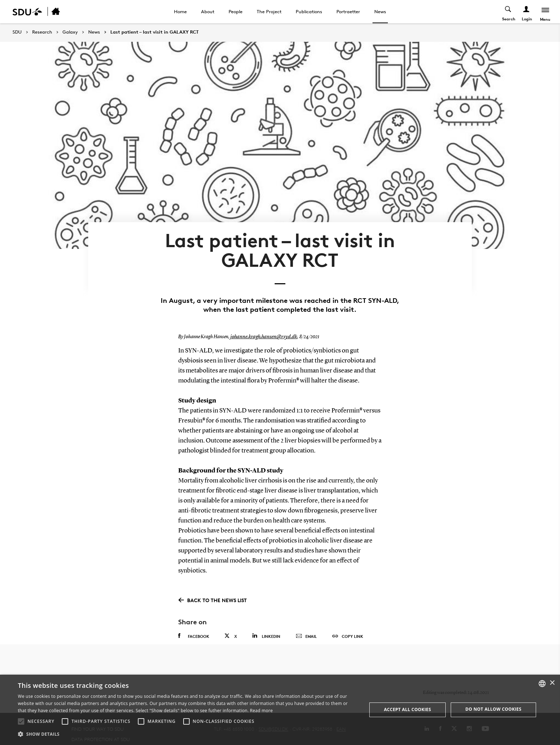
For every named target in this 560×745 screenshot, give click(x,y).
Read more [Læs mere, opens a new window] (261, 711)
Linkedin (266, 620)
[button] (21, 721)
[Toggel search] (507, 12)
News (380, 11)
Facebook (194, 620)
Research (42, 32)
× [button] (552, 683)
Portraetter (348, 11)
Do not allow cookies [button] (493, 709)
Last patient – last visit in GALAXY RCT (154, 32)
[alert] (280, 710)
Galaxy (70, 32)
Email (306, 620)
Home (180, 11)
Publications (309, 11)
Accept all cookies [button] (407, 709)
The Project (269, 11)
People (236, 11)
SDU (17, 32)
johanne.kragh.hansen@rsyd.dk (261, 321)
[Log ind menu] (526, 12)
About (208, 11)
